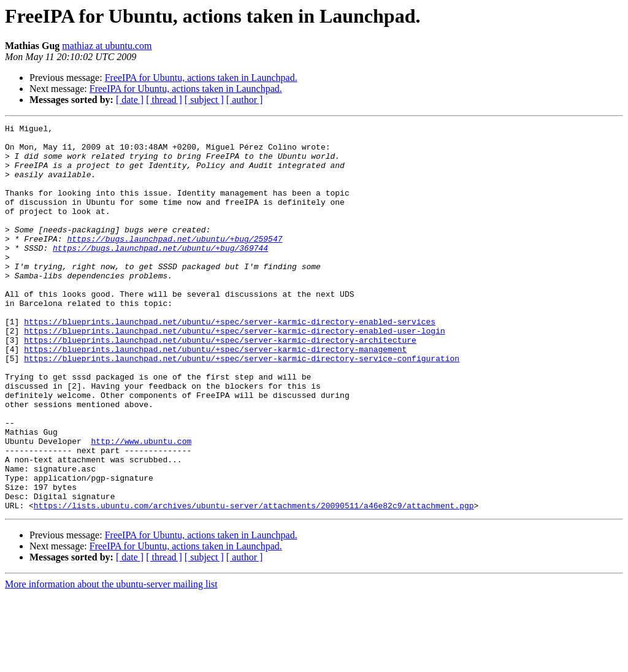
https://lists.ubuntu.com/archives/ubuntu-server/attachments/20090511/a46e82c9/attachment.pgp (254, 582)
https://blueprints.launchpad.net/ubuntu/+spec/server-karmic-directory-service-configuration (242, 406)
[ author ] (245, 100)
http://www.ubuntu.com (141, 505)
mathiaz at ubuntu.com (107, 46)
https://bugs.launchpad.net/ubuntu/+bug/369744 (160, 273)
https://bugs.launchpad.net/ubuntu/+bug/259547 (174, 262)
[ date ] (130, 100)
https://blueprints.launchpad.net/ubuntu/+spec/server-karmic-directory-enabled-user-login (234, 373)
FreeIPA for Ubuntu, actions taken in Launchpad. (201, 78)
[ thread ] (164, 100)
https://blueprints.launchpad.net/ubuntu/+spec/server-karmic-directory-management (215, 395)
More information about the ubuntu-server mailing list (111, 661)
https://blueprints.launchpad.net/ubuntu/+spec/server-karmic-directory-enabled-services (230, 362)
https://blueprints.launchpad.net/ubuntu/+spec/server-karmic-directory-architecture (220, 384)
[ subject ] (204, 100)
